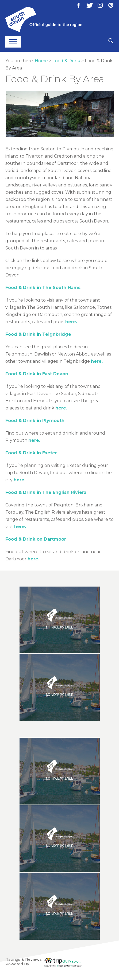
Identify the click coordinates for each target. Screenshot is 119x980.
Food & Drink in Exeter (31, 453)
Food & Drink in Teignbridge (38, 334)
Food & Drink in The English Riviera (46, 492)
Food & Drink (66, 61)
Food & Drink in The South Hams (43, 288)
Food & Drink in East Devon (37, 374)
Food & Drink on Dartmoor (36, 539)
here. (71, 322)
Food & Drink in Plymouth (35, 421)
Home (41, 61)
